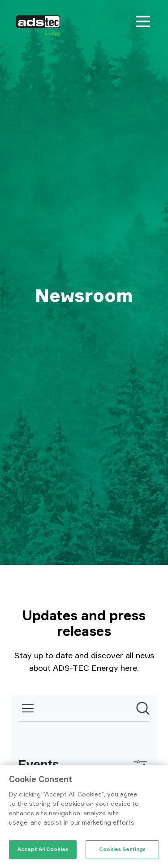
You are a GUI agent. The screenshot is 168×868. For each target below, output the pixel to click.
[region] (84, 816)
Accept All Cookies (43, 849)
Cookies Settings (122, 849)
